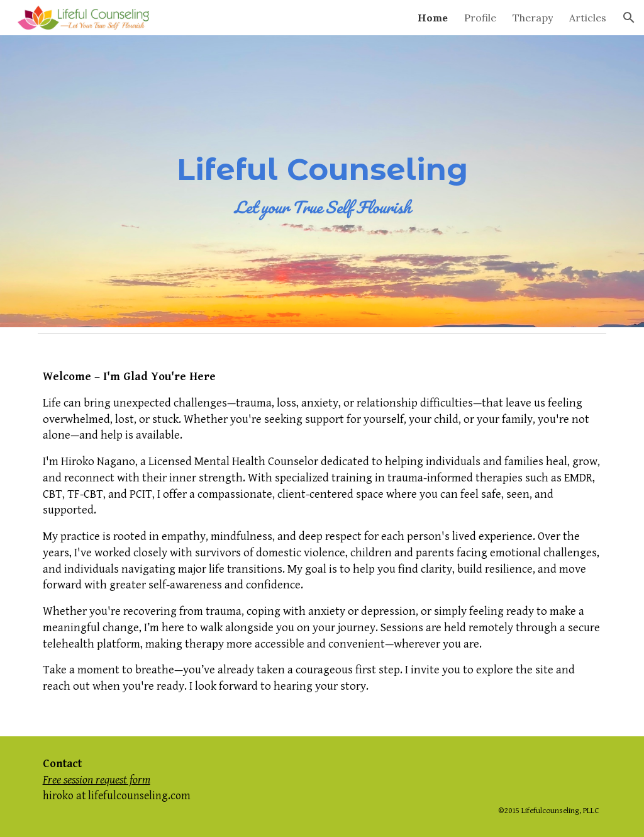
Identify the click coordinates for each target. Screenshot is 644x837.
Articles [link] (588, 18)
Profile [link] (480, 18)
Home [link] (433, 18)
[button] (629, 18)
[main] (322, 182)
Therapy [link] (533, 18)
